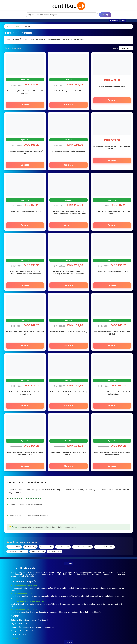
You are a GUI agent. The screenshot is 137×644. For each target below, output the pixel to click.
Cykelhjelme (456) (46, 543)
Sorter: (115, 48)
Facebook (23, 620)
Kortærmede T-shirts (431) (104, 543)
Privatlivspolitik (15, 634)
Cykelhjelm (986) (30, 543)
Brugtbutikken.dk (27, 627)
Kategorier (18, 27)
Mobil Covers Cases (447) (82, 543)
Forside (9, 27)
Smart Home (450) (63, 543)
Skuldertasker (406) (38, 547)
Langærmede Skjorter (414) (17, 547)
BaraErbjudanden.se (46, 623)
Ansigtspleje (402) (55, 547)
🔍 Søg (105, 15)
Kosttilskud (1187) (14, 543)
